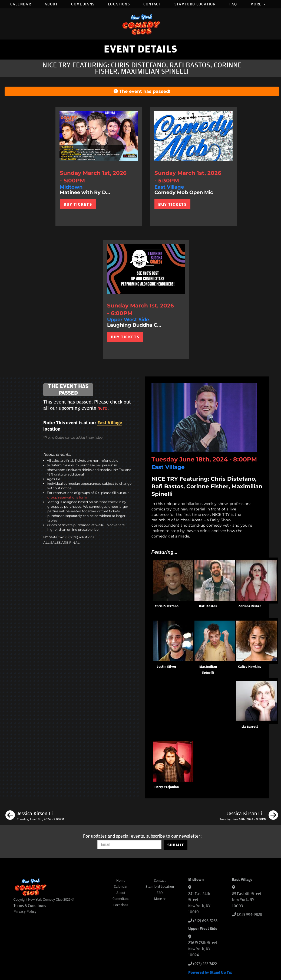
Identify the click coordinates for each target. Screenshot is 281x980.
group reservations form (67, 497)
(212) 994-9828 (249, 915)
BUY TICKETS (78, 204)
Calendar (21, 4)
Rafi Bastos (208, 606)
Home (121, 881)
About (51, 4)
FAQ (233, 4)
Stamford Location (195, 4)
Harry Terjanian (167, 787)
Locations (119, 4)
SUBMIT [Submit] (176, 845)
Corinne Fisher (250, 606)
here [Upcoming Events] (102, 408)
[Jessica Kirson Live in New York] (35, 816)
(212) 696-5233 (205, 921)
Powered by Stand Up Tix (210, 973)
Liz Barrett (250, 727)
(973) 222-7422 (205, 964)
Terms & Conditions (30, 906)
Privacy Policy (25, 912)
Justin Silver (167, 667)
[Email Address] (129, 845)
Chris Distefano (167, 606)
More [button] (258, 4)
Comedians (83, 4)
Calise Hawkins (250, 667)
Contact (152, 4)
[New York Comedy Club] (141, 24)
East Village (110, 423)
